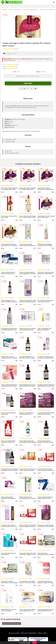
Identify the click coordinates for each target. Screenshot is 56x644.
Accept (35, 643)
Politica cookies (42, 633)
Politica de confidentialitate (29, 633)
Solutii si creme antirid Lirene (47, 10)
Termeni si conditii (14, 633)
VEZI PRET (28, 83)
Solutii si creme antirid (15, 10)
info (16, 192)
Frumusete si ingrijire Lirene (30, 10)
